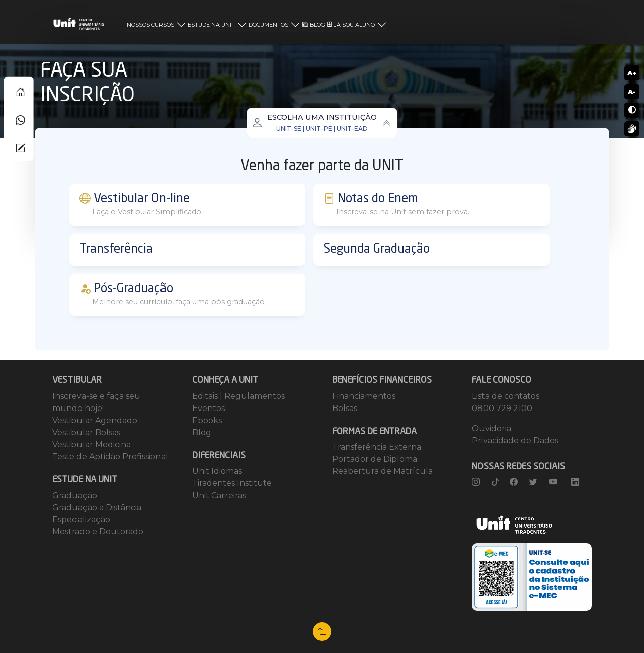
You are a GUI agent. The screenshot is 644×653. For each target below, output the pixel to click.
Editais (206, 396)
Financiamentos (364, 396)
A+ (632, 73)
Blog (202, 432)
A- (632, 92)
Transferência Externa (377, 447)
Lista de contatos (506, 396)
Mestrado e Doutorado (98, 532)
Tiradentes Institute (232, 483)
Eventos (209, 408)
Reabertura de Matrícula (382, 471)
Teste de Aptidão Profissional (110, 457)
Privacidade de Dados (515, 440)
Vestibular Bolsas (86, 432)
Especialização (81, 519)
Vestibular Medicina (92, 444)
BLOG (314, 25)
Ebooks (207, 420)
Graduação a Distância (97, 507)
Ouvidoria (492, 428)
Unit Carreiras (219, 495)
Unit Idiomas (217, 471)
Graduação (75, 495)
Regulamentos (255, 396)
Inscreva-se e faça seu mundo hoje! (96, 402)
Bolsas (345, 408)
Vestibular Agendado (95, 420)
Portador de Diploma (375, 459)
